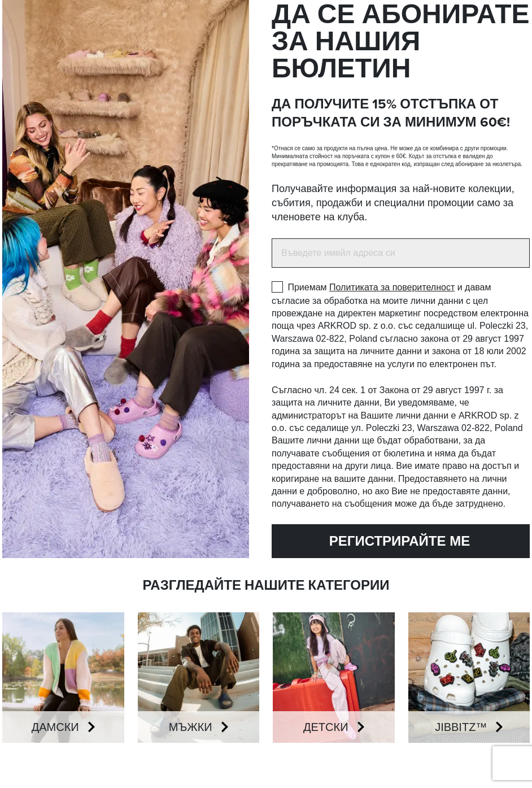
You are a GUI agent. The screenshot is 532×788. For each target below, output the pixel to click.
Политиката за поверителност (392, 287)
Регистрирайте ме (389, 541)
